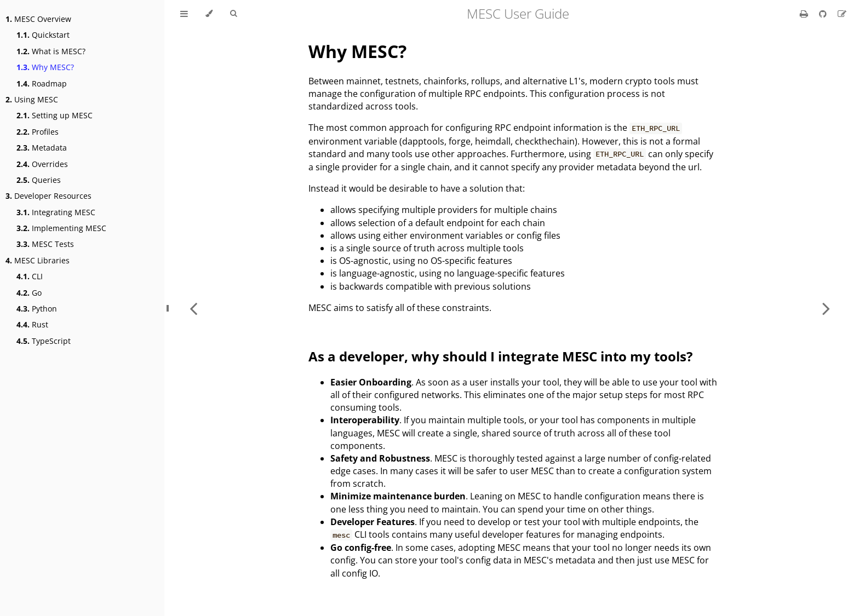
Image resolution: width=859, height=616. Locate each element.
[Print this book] (805, 14)
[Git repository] (824, 14)
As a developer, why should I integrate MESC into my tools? (500, 356)
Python (37, 309)
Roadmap (42, 84)
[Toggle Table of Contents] (184, 14)
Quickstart (43, 35)
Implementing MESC (61, 228)
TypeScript (44, 341)
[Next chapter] (826, 308)
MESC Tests (45, 244)
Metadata (42, 148)
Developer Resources (48, 196)
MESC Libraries (38, 260)
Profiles (38, 132)
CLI (30, 276)
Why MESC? (45, 67)
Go (29, 293)
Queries (39, 180)
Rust (32, 324)
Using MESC (32, 99)
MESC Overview (38, 19)
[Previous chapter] (193, 308)
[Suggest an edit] (842, 14)
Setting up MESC (55, 115)
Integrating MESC (56, 212)
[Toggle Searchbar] (233, 14)
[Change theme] (209, 14)
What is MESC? (51, 51)
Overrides (42, 164)
